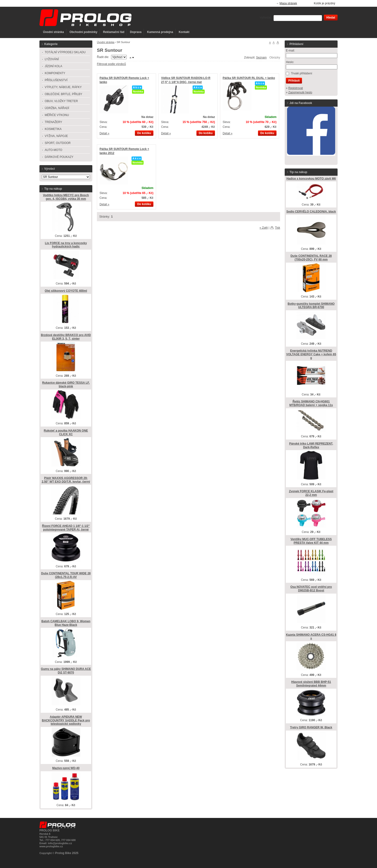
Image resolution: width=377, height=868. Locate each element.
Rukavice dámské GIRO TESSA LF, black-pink (66, 385)
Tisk (277, 228)
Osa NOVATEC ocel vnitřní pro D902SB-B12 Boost (311, 589)
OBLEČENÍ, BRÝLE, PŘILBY (63, 94)
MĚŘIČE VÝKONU (57, 115)
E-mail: (290, 51)
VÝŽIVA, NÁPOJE (56, 136)
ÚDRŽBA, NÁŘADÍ (57, 108)
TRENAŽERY (53, 122)
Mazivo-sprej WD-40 (66, 768)
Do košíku (144, 133)
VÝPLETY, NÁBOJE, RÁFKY (63, 87)
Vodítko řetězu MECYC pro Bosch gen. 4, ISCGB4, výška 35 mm (66, 197)
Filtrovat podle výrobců (111, 64)
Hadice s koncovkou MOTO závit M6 (311, 179)
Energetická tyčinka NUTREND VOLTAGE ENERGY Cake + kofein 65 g (311, 354)
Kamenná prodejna (160, 32)
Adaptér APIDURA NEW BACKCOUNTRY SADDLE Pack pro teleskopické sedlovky (66, 720)
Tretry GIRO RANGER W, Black (311, 727)
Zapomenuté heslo (300, 92)
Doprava (136, 32)
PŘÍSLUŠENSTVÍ (56, 80)
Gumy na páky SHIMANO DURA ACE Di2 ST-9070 (66, 671)
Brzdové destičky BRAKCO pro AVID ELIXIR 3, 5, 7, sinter (66, 337)
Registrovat (296, 88)
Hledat (331, 18)
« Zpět (264, 228)
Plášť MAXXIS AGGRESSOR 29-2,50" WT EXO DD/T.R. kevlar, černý (66, 480)
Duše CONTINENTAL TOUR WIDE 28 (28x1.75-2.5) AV (66, 575)
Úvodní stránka (53, 32)
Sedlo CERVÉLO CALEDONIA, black (311, 212)
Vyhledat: (266, 18)
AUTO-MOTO (53, 150)
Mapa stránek (288, 3)
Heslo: (290, 62)
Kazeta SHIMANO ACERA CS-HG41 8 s (311, 637)
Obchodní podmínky (83, 32)
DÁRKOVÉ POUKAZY (59, 157)
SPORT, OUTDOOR (58, 143)
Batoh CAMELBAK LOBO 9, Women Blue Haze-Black (66, 623)
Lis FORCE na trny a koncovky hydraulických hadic (66, 245)
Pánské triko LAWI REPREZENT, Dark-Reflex (311, 445)
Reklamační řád (114, 32)
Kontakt (184, 32)
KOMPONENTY (55, 73)
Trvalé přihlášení (302, 73)
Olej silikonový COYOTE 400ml (66, 291)
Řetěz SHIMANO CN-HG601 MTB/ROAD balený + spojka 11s (311, 403)
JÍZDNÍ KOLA (53, 66)
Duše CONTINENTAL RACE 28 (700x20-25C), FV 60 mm (311, 258)
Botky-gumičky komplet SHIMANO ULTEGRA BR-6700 (311, 306)
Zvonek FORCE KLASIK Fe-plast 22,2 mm (311, 493)
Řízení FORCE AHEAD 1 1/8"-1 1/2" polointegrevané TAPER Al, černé (66, 528)
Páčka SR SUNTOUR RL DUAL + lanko (249, 78)
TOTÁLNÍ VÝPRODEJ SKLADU (65, 52)
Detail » (104, 133)
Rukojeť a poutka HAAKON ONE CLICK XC (66, 432)
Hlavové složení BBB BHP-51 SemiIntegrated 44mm (311, 684)
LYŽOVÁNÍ (52, 59)
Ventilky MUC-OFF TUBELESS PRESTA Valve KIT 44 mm (311, 541)
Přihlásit (294, 81)
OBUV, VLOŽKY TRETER (61, 101)
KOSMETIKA (53, 129)
